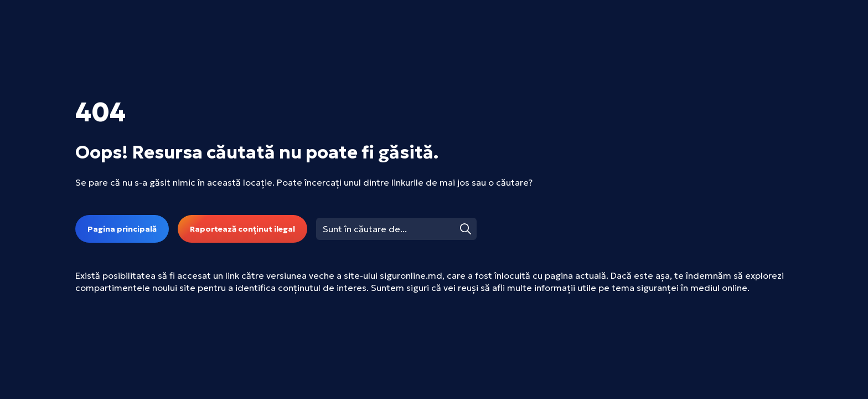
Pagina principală (122, 229)
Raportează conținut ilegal (242, 229)
